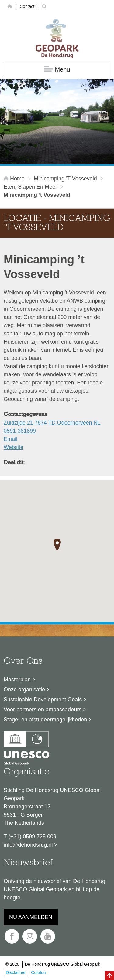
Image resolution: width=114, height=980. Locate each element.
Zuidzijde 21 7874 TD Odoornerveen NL (52, 423)
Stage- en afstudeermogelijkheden (45, 720)
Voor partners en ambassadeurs (43, 710)
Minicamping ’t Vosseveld (65, 179)
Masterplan (17, 680)
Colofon (38, 972)
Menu (57, 69)
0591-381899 (20, 431)
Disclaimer (16, 972)
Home (15, 179)
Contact (27, 6)
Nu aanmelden (31, 917)
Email (10, 439)
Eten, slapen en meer (30, 187)
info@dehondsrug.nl (28, 845)
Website (14, 447)
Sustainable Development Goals (43, 700)
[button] (57, 545)
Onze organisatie (24, 690)
